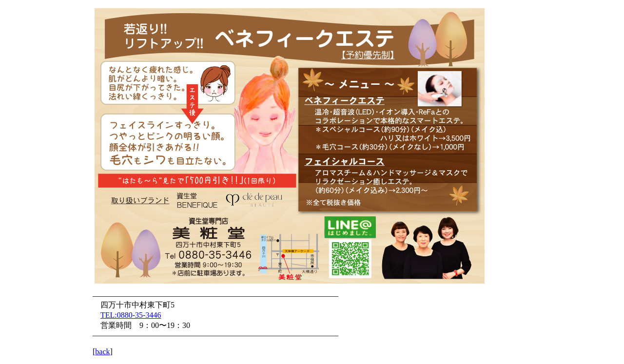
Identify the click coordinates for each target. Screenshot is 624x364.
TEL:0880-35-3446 (131, 315)
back (102, 352)
